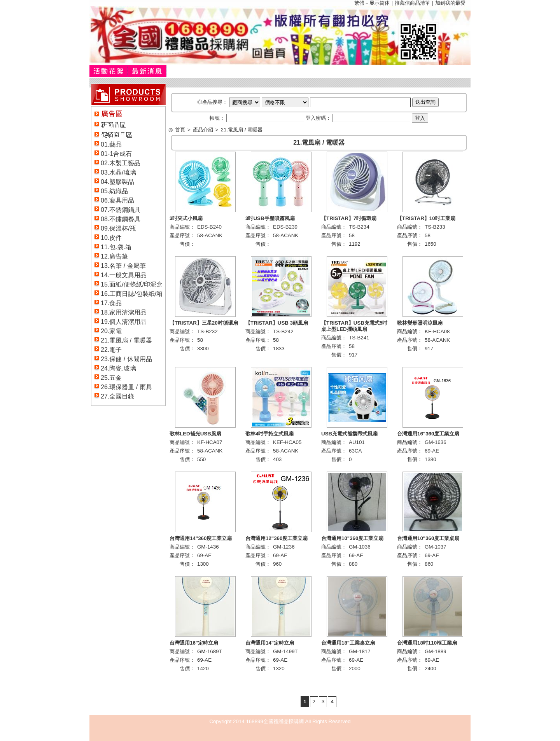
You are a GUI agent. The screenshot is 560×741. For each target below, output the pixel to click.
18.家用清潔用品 (124, 312)
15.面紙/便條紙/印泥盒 (132, 284)
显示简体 (380, 3)
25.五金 (111, 378)
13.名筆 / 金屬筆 (123, 266)
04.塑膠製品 (117, 182)
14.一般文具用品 (124, 275)
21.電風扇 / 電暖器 (126, 340)
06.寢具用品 (117, 200)
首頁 (180, 130)
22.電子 (111, 350)
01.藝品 (111, 144)
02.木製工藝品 (121, 163)
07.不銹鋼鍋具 (121, 210)
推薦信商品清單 (412, 3)
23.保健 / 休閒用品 (126, 359)
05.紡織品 (114, 191)
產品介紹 (203, 130)
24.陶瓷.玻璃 (118, 368)
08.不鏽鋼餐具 (121, 219)
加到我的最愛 (450, 3)
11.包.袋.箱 (116, 247)
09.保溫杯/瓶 (118, 228)
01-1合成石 (116, 154)
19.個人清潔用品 (124, 322)
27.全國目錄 (117, 396)
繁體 (359, 3)
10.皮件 (111, 238)
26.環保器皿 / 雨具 (126, 387)
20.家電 (111, 331)
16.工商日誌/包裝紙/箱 (132, 294)
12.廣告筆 (114, 256)
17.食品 (111, 303)
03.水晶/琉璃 (118, 172)
